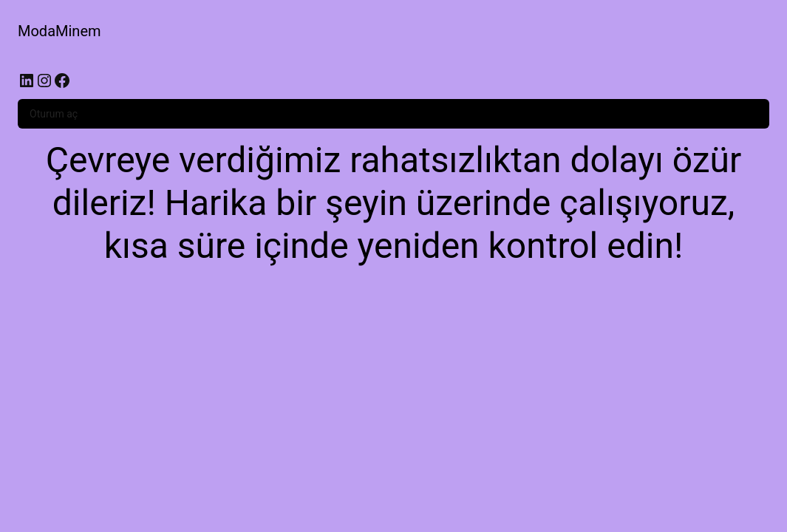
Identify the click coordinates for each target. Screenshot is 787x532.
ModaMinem (59, 31)
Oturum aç (54, 114)
